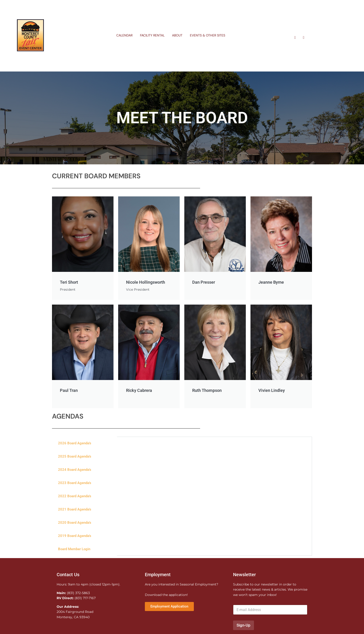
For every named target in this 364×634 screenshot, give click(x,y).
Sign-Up (244, 626)
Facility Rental (152, 35)
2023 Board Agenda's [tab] (75, 484)
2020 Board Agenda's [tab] (75, 523)
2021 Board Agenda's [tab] (75, 510)
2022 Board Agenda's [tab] (75, 497)
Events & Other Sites (208, 35)
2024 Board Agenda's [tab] (75, 470)
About (177, 35)
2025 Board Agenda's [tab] (75, 457)
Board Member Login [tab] (74, 550)
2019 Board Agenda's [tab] (75, 536)
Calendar (124, 35)
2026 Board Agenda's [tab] (75, 444)
